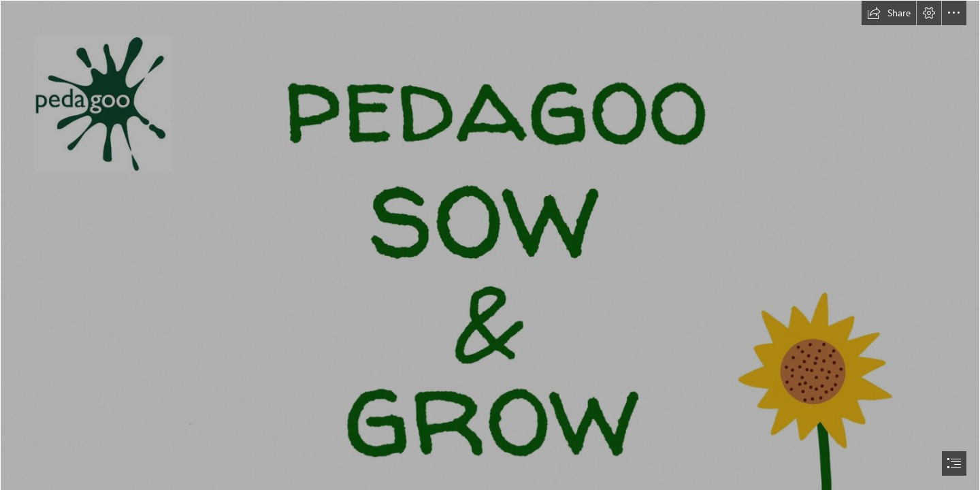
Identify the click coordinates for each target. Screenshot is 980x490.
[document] (490, 245)
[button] (889, 13)
